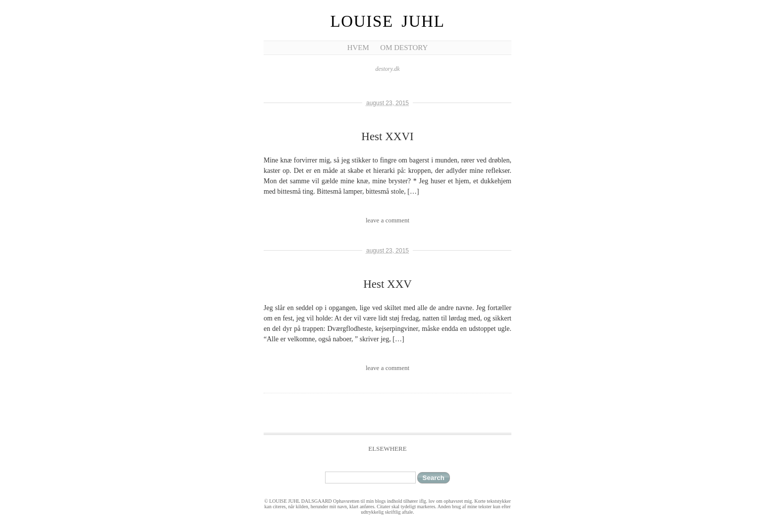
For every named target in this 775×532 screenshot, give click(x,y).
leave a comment (387, 220)
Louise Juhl (388, 21)
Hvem (358, 48)
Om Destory (404, 48)
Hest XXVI (387, 136)
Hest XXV (387, 284)
